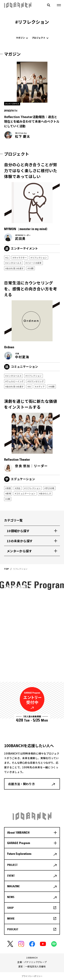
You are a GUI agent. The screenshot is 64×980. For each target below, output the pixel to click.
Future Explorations (19, 854)
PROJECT (12, 865)
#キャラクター (20, 258)
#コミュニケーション (25, 493)
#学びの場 (49, 488)
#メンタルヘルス (13, 263)
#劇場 (8, 493)
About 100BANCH (18, 832)
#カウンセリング (36, 381)
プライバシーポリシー (32, 976)
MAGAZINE (13, 886)
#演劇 (8, 488)
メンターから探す (19, 551)
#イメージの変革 (34, 263)
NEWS (11, 897)
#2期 (8, 499)
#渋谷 (18, 488)
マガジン (20, 38)
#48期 (52, 386)
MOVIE (11, 919)
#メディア (40, 386)
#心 (7, 258)
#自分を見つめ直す (15, 268)
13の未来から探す (20, 541)
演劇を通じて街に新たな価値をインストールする (31, 404)
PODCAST (13, 929)
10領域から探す (18, 531)
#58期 (31, 268)
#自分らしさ (45, 493)
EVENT (11, 876)
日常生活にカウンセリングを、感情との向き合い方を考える (31, 289)
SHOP (10, 908)
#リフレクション (39, 258)
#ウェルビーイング (15, 381)
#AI (29, 386)
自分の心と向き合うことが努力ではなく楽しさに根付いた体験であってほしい (31, 170)
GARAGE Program (19, 843)
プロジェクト (39, 38)
